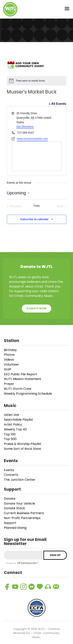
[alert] (37, 81)
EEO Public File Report (21, 374)
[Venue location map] (37, 156)
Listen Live (11, 415)
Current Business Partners (24, 513)
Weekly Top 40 (15, 429)
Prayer (9, 384)
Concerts (11, 475)
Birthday (10, 350)
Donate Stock (14, 508)
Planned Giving (15, 528)
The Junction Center (20, 480)
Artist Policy (13, 424)
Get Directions (25, 127)
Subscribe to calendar (34, 219)
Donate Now (36, 308)
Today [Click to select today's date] (36, 206)
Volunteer (11, 364)
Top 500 (10, 439)
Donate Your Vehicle (19, 503)
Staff (8, 369)
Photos (9, 355)
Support (10, 523)
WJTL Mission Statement (23, 379)
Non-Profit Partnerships (22, 518)
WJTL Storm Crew (18, 389)
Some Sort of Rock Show (22, 449)
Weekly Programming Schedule (28, 394)
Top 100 (10, 434)
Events (9, 470)
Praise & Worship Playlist (23, 444)
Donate (10, 499)
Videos (9, 360)
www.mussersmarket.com (32, 139)
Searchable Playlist (18, 420)
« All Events (57, 104)
